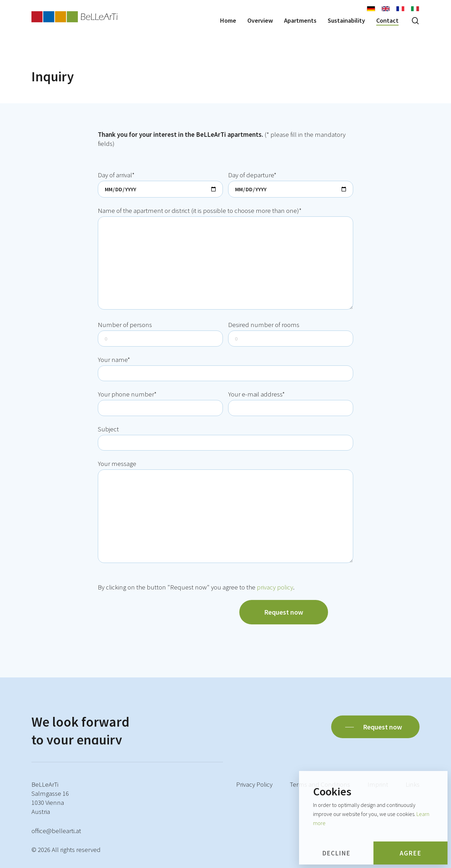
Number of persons (160, 333)
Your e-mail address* (291, 403)
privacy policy (275, 587)
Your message (225, 512)
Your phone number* (160, 403)
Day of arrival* (160, 184)
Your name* (225, 368)
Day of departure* (291, 184)
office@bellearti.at (56, 831)
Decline (336, 853)
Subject (225, 438)
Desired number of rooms (291, 333)
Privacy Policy (254, 784)
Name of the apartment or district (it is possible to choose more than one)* (225, 259)
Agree (410, 853)
